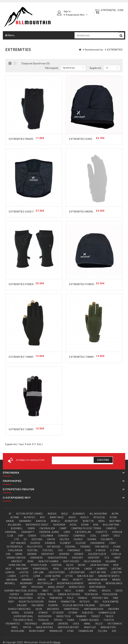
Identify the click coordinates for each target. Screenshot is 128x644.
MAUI (65, 580)
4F (10, 514)
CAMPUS (111, 528)
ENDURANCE (98, 543)
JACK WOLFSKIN (99, 565)
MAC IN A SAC (86, 576)
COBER (32, 536)
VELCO (99, 624)
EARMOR (50, 543)
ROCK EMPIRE (111, 602)
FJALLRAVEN (15, 550)
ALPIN (115, 514)
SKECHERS (53, 609)
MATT (54, 580)
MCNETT (78, 580)
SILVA (39, 609)
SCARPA (53, 605)
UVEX (76, 624)
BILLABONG (14, 525)
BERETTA (88, 521)
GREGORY (77, 558)
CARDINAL (11, 532)
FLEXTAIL (33, 550)
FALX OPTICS (35, 547)
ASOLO (85, 517)
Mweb (57, 642)
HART (117, 558)
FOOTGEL (48, 550)
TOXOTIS (109, 620)
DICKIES (78, 539)
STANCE (43, 613)
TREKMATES (12, 624)
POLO (70, 598)
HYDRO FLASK (39, 565)
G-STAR (115, 550)
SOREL (15, 613)
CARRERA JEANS (49, 532)
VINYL (15, 627)
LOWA (37, 576)
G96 (8, 554)
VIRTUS (27, 627)
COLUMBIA (47, 536)
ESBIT (113, 543)
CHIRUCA (117, 532)
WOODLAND (18, 631)
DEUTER (64, 539)
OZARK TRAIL (45, 594)
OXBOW (28, 594)
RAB (116, 598)
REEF (11, 602)
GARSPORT (48, 554)
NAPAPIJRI (95, 583)
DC (25, 539)
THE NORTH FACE (23, 620)
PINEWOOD (56, 598)
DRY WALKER (18, 543)
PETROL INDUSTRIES (21, 598)
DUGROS (35, 543)
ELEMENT (66, 543)
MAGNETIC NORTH (109, 576)
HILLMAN (111, 561)
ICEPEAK (57, 565)
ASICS (72, 517)
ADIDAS (52, 514)
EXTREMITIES (115, 50)
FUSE (88, 550)
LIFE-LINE (39, 572)
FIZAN (117, 547)
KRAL (56, 569)
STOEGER (58, 613)
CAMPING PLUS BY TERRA (86, 528)
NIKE (24, 587)
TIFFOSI (58, 620)
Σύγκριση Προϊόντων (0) (36, 63)
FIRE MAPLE (102, 547)
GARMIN (32, 554)
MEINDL (117, 580)
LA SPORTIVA (72, 569)
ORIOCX (106, 591)
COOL (93, 536)
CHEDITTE (101, 532)
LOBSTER (116, 572)
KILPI (8, 569)
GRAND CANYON (16, 558)
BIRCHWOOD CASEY (37, 525)
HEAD (30, 561)
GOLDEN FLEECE (97, 554)
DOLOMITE (107, 539)
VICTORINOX (115, 624)
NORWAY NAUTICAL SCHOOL (21, 591)
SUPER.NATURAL (23, 616)
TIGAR (71, 620)
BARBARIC (25, 521)
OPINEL (93, 591)
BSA (96, 525)
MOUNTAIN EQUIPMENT (70, 583)
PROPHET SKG (100, 598)
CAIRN (31, 528)
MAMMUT (27, 580)
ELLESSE (81, 543)
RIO (96, 602)
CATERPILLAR (83, 532)
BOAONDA (59, 525)
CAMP (63, 528)
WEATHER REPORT (68, 627)
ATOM (113, 517)
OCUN (57, 591)
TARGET (96, 616)
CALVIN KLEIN (47, 528)
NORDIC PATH (77, 587)
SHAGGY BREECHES (19, 609)
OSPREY (14, 594)
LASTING (116, 569)
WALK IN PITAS (44, 627)
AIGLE (65, 514)
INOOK (82, 565)
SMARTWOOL (71, 609)
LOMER (12, 576)
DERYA (51, 539)
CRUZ (117, 536)
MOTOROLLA (45, 583)
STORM (73, 613)
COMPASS (79, 536)
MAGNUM (12, 580)
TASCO (109, 616)
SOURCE (29, 613)
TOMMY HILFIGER (89, 620)
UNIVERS (63, 624)
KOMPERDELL (41, 569)
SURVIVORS (45, 616)
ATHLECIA (99, 517)
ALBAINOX (79, 514)
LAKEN (88, 569)
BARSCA (41, 521)
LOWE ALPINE (53, 576)
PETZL (41, 598)
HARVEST (17, 561)
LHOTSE (24, 572)
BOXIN (85, 525)
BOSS (73, 525)
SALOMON (37, 605)
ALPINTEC (30, 517)
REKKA (52, 602)
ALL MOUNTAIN (98, 514)
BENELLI (56, 521)
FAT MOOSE (54, 547)
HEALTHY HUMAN (48, 561)
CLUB (10, 536)
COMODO (63, 536)
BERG (102, 521)
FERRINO (85, 547)
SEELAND (105, 605)
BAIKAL (10, 521)
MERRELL (10, 583)
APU (42, 517)
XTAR (70, 631)
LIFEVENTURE (77, 572)
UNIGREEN (48, 624)
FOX (60, 550)
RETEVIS (85, 602)
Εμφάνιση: (96, 68)
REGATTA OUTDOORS (31, 602)
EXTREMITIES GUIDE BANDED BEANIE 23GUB (94, 139)
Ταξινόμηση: (52, 68)
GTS (107, 558)
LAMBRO (102, 569)
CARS (67, 532)
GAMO (19, 554)
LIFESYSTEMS (57, 572)
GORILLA (116, 554)
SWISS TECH (63, 616)
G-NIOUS (101, 550)
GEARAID (64, 554)
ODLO (68, 591)
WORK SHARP (37, 631)
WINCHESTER (108, 627)
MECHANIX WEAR (98, 580)
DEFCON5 (37, 539)
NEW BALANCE (114, 583)
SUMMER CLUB (107, 613)
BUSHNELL (17, 528)
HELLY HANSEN (92, 561)
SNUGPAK (113, 609)
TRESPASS (31, 624)
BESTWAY (115, 521)
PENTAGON (91, 594)
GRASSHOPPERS (57, 558)
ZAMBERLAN (86, 631)
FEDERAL (70, 547)
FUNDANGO (74, 550)
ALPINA (15, 517)
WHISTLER (90, 627)
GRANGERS (37, 558)
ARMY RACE (57, 517)
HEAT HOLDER (71, 561)
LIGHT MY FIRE (98, 572)
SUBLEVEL (88, 613)
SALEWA (22, 605)
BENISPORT (71, 521)
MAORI (42, 580)
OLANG (80, 591)
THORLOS (43, 620)
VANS (87, 624)
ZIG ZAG (102, 631)
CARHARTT (28, 532)
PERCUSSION (110, 594)
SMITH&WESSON (94, 609)
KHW (116, 565)
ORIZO (119, 591)
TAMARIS (81, 616)
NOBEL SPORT (56, 587)
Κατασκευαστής (94, 50)
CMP (21, 536)
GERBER (79, 554)
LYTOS (69, 576)
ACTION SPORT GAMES (29, 514)
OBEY (45, 591)
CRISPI (105, 536)
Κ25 (114, 631)
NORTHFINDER (97, 587)
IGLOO (70, 565)
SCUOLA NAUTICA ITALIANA (79, 605)
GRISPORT (94, 558)
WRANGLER (56, 631)
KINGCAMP (22, 569)
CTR (17, 539)
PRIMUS (83, 598)
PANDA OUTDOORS (69, 594)
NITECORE (37, 587)
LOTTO (25, 576)
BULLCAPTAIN (111, 525)
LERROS (10, 572)
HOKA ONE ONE (17, 565)
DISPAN (92, 539)
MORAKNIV (26, 583)
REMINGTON (68, 602)
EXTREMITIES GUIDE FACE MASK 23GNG (31, 212)
